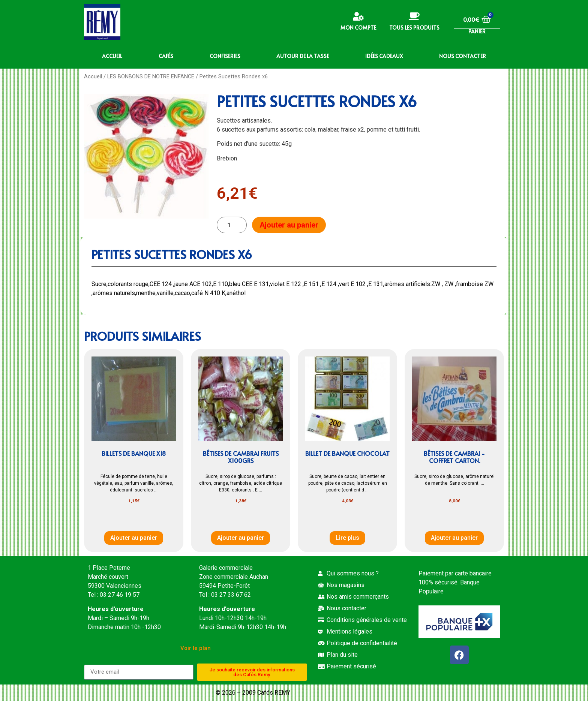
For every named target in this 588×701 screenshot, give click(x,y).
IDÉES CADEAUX (384, 56)
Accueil (93, 76)
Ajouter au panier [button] (134, 538)
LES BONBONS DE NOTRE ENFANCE (151, 76)
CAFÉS (166, 56)
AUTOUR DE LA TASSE (303, 56)
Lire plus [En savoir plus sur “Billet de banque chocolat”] (347, 538)
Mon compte (358, 28)
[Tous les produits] (414, 16)
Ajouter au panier (289, 225)
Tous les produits (414, 28)
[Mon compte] (358, 16)
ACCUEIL (112, 56)
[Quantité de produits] (232, 225)
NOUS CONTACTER (463, 56)
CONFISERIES (225, 56)
